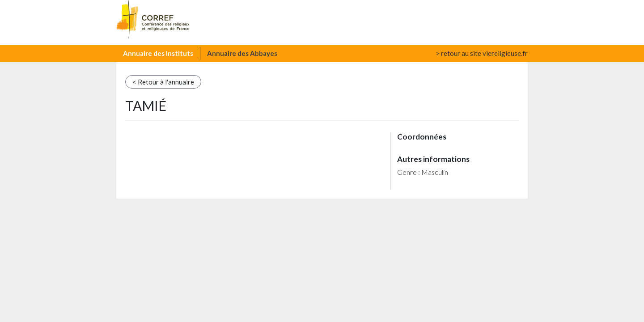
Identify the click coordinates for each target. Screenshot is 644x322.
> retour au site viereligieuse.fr (482, 53)
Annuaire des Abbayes (242, 53)
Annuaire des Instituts (158, 53)
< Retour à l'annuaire (163, 82)
